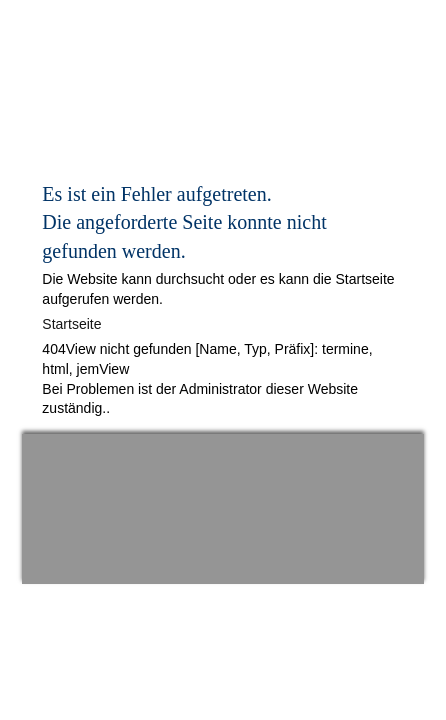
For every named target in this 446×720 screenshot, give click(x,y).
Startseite (71, 324)
